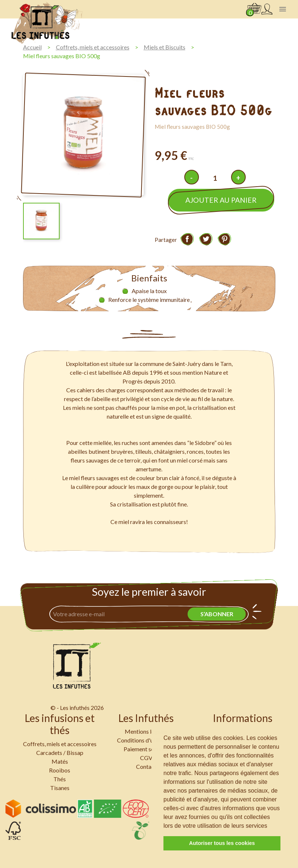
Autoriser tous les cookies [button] (222, 843)
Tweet (206, 239)
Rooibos (60, 770)
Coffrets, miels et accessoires (60, 744)
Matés (60, 761)
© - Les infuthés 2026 (77, 708)
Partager (187, 239)
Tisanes (60, 788)
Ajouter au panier (221, 200)
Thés (60, 779)
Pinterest (225, 239)
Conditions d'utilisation (146, 740)
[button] (270, 826)
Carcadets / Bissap (60, 753)
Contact (146, 766)
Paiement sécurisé (146, 749)
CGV (146, 758)
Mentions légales (146, 731)
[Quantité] (215, 178)
